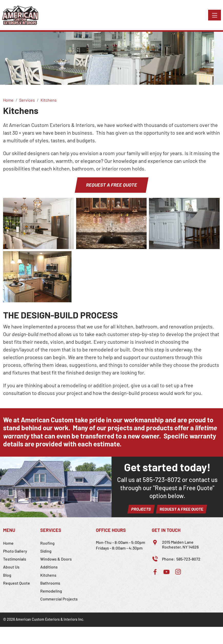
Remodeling (51, 591)
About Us (11, 567)
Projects (141, 509)
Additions (49, 567)
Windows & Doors (56, 559)
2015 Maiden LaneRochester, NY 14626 (180, 544)
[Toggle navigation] (215, 15)
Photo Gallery (15, 551)
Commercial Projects (59, 599)
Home (8, 543)
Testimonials (15, 559)
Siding (46, 551)
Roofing (47, 543)
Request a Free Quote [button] (112, 185)
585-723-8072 (162, 480)
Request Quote (17, 583)
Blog (7, 575)
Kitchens (48, 575)
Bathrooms (50, 583)
